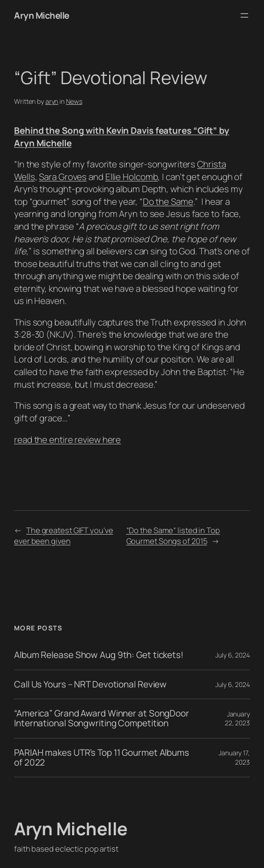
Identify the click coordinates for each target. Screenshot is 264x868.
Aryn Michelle (42, 15)
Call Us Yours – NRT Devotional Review (90, 684)
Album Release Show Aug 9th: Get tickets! (99, 655)
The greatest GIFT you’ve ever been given (64, 535)
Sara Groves (63, 177)
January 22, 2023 (237, 719)
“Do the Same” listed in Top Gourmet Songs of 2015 (173, 535)
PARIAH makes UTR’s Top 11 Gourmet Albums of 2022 (102, 758)
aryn (52, 101)
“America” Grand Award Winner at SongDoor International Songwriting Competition (102, 719)
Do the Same (168, 202)
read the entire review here (67, 440)
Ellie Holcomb (132, 177)
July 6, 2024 (233, 655)
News (74, 101)
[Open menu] (244, 15)
